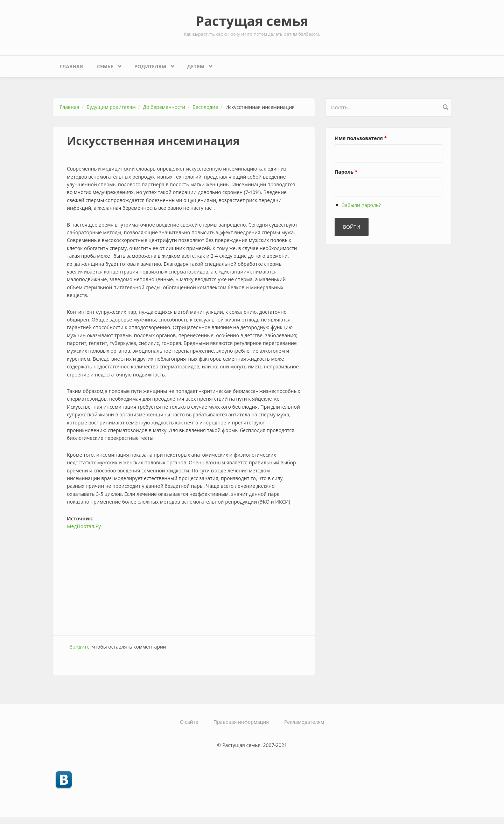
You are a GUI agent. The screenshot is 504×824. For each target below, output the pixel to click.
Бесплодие (205, 107)
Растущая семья (252, 21)
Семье (107, 65)
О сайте (189, 722)
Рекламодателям (304, 722)
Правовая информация (241, 722)
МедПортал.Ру (84, 526)
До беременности (164, 107)
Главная (71, 66)
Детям (198, 65)
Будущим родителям (111, 107)
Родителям (152, 65)
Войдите (79, 647)
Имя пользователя (361, 138)
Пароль (346, 172)
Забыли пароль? (361, 205)
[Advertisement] (184, 579)
